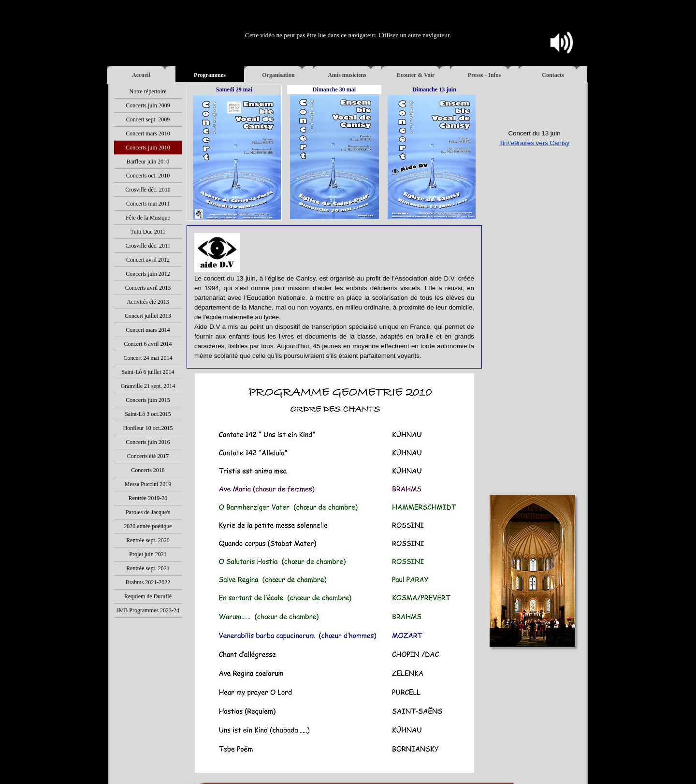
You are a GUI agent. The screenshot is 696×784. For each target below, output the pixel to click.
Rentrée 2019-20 (148, 498)
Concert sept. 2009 (148, 119)
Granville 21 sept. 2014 (148, 386)
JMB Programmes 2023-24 (148, 610)
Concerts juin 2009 (148, 105)
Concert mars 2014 (148, 330)
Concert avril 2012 (148, 260)
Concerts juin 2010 (148, 148)
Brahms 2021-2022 (148, 582)
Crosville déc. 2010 (148, 190)
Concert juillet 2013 (148, 316)
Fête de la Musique (148, 218)
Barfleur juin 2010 (148, 162)
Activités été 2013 (148, 302)
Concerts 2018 (148, 470)
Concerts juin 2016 (148, 442)
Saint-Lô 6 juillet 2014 (148, 372)
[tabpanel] (534, 153)
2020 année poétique (148, 526)
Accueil (141, 75)
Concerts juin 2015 (148, 400)
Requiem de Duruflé (148, 596)
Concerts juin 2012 (148, 274)
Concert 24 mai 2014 (148, 358)
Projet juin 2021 (148, 554)
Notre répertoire (148, 91)
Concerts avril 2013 (148, 288)
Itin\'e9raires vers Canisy (535, 143)
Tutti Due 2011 (148, 232)
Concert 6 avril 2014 (148, 344)
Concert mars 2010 (148, 133)
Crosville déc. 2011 (148, 246)
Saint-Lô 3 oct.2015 (148, 414)
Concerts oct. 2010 (148, 176)
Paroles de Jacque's (148, 512)
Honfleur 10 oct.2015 (148, 428)
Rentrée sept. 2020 (148, 540)
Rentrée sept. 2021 (148, 568)
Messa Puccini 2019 (148, 484)
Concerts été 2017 (148, 456)
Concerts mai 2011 (148, 204)
